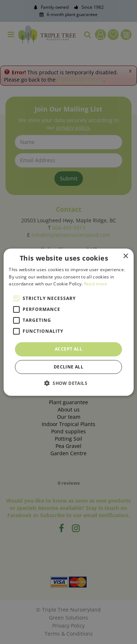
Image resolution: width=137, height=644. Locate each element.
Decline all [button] (68, 367)
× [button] (125, 256)
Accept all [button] (68, 349)
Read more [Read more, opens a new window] (96, 284)
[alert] (68, 322)
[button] (68, 383)
